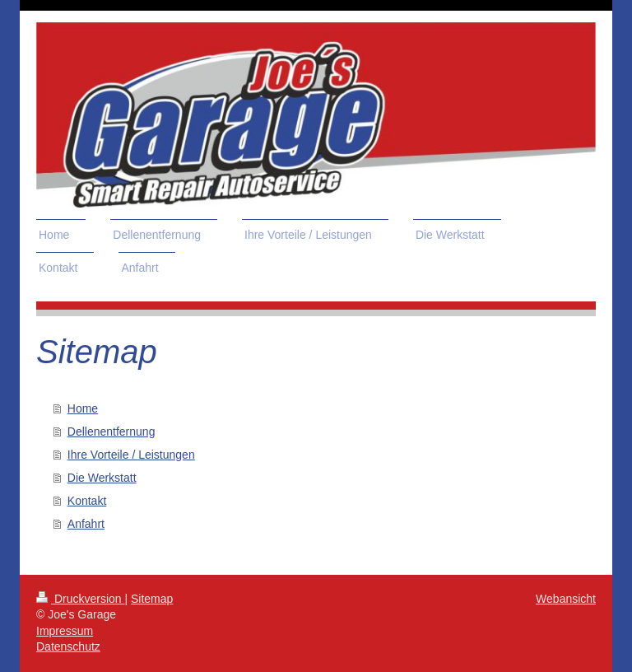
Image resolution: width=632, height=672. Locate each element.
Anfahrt (86, 524)
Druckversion (80, 599)
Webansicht (566, 599)
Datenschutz (68, 646)
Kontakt (87, 501)
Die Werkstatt (102, 478)
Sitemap (152, 599)
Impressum (65, 631)
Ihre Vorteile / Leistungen (131, 455)
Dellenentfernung (112, 432)
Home (83, 408)
